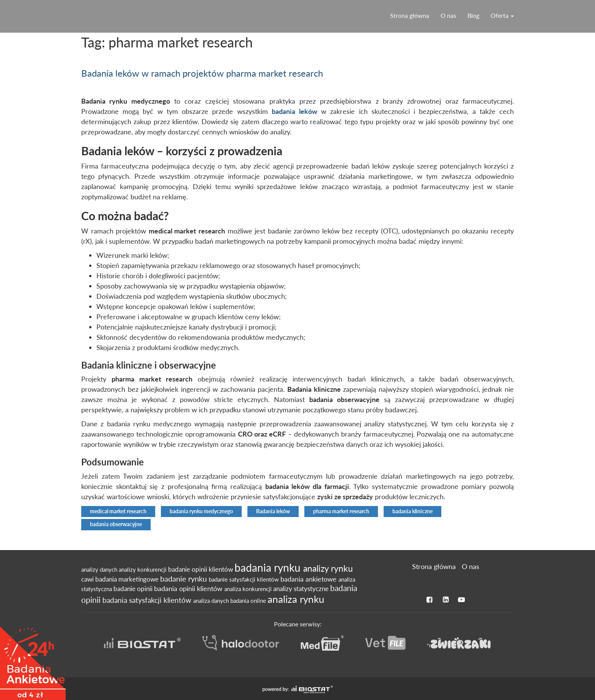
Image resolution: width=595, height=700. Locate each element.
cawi (88, 579)
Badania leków (273, 511)
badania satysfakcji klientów (148, 600)
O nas (448, 15)
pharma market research (341, 511)
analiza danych (212, 601)
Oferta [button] (502, 15)
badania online (249, 601)
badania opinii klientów (189, 589)
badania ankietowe (309, 579)
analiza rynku (296, 599)
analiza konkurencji (249, 589)
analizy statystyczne (302, 589)
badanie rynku (184, 579)
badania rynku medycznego (201, 511)
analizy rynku (328, 568)
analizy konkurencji (143, 569)
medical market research (118, 511)
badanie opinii (134, 589)
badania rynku (269, 568)
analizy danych (100, 569)
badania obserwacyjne (116, 524)
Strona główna (410, 15)
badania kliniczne (412, 511)
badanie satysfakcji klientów (245, 579)
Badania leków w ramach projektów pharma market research (202, 73)
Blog (473, 15)
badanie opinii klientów (201, 569)
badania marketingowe (128, 579)
